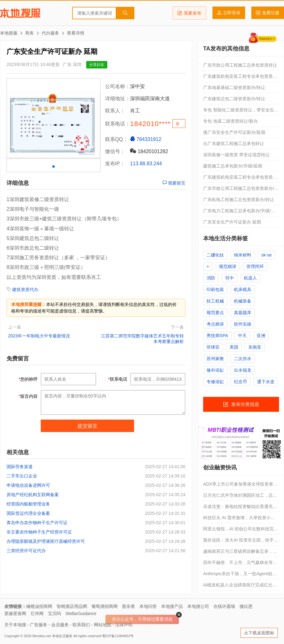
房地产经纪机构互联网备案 (33, 495)
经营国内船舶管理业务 (28, 504)
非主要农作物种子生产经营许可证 (39, 532)
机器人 (250, 278)
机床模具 (243, 289)
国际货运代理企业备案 (28, 513)
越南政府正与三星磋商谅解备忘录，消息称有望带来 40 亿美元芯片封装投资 (240, 553)
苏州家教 (215, 359)
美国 (234, 347)
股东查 (128, 606)
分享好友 (97, 65)
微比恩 (246, 606)
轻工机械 (215, 301)
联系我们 (81, 625)
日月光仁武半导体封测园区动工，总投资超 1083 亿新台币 (240, 497)
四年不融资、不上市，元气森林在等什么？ (240, 564)
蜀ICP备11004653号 (118, 636)
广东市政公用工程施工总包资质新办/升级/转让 (241, 190)
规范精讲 (228, 266)
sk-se (266, 255)
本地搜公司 (198, 606)
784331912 (146, 139)
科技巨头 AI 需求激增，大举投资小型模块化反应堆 (239, 519)
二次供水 (243, 359)
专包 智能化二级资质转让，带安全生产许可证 (241, 111)
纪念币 (240, 382)
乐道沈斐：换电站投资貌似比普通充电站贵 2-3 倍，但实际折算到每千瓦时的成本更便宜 (240, 508)
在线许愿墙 (224, 606)
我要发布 (189, 13)
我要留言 (174, 183)
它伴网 (37, 613)
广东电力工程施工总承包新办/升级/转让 (239, 212)
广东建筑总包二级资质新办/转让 (234, 99)
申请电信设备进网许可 (28, 485)
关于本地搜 (15, 625)
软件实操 (243, 324)
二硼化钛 (215, 255)
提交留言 (87, 426)
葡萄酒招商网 (105, 606)
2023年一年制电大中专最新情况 (39, 336)
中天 (242, 336)
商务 (30, 33)
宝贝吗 (54, 613)
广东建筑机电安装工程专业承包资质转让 (240, 78)
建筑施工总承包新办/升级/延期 (233, 166)
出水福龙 (243, 370)
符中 (230, 278)
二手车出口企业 (22, 476)
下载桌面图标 (259, 633)
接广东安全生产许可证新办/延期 (234, 132)
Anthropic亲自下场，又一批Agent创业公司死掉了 (240, 575)
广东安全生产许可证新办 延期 (232, 222)
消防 (211, 278)
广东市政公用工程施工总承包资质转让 (240, 65)
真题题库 (243, 313)
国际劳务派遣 (20, 467)
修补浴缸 (215, 370)
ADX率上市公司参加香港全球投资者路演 (240, 486)
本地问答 (148, 606)
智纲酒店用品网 (72, 606)
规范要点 (215, 313)
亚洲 (261, 336)
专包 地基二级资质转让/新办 (230, 121)
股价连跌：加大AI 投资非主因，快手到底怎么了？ (241, 542)
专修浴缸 (215, 382)
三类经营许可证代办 (26, 551)
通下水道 (266, 382)
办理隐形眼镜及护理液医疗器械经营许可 (46, 541)
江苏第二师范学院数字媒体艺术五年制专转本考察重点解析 (142, 339)
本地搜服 (20, 13)
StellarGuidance (81, 613)
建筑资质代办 (25, 289)
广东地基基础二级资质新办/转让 (234, 87)
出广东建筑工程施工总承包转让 (234, 143)
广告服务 (39, 625)
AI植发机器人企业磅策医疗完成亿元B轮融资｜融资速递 (239, 586)
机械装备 (243, 301)
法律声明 (124, 625)
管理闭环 (255, 266)
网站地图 (103, 625)
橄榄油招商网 (39, 606)
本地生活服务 (62, 636)
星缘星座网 (15, 613)
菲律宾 (213, 347)
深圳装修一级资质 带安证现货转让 (236, 155)
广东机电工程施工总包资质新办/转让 (239, 200)
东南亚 (255, 347)
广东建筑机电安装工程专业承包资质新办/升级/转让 (240, 179)
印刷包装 (215, 289)
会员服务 (60, 625)
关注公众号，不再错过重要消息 (142, 619)
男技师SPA (217, 336)
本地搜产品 (172, 606)
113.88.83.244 (146, 164)
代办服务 (50, 33)
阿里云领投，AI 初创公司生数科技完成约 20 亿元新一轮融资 (241, 530)
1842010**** (150, 124)
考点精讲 (215, 324)
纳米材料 (243, 255)
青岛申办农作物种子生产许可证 (37, 523)
